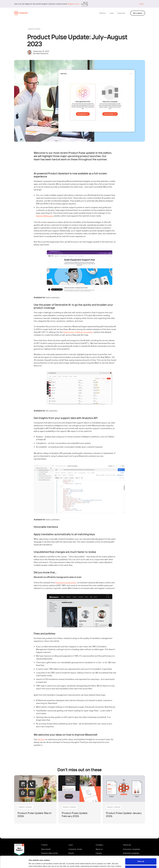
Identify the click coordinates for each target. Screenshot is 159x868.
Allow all (141, 850)
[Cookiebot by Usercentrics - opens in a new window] (14, 864)
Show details (34, 864)
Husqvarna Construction (66, 583)
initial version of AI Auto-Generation (78, 332)
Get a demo (138, 13)
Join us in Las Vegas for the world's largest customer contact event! (41, 4)
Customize (141, 857)
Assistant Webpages (45, 216)
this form (41, 739)
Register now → (74, 4)
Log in (141, 4)
